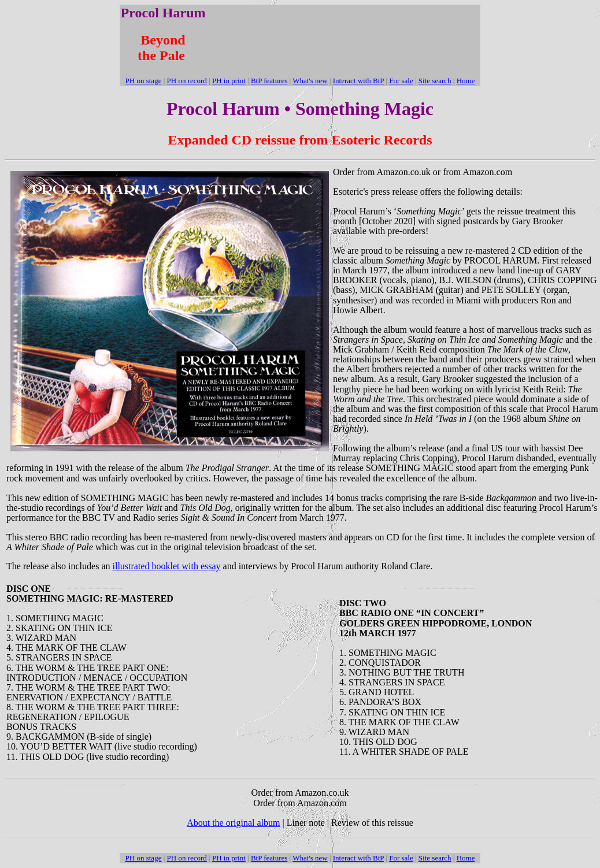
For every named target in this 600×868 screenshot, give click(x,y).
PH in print (229, 81)
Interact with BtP (358, 81)
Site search (435, 81)
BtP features (269, 81)
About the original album (233, 823)
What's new (310, 81)
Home (466, 81)
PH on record (187, 81)
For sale (401, 81)
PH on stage (144, 81)
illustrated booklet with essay (166, 566)
